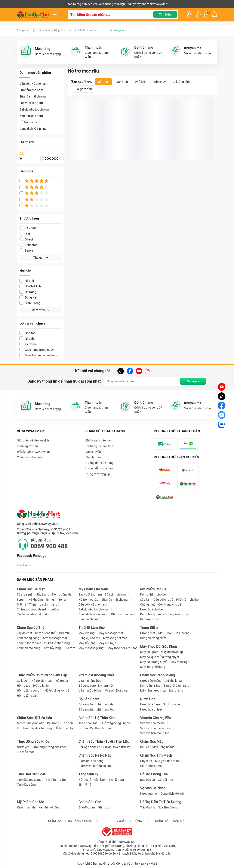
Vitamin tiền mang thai (155, 733)
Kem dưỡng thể (45, 633)
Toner (62, 600)
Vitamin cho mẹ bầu (153, 723)
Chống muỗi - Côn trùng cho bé (161, 604)
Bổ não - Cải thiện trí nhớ (95, 728)
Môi (169, 633)
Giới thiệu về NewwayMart (34, 440)
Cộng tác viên (50, 4)
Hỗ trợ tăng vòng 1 (29, 690)
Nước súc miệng (151, 681)
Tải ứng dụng (72, 4)
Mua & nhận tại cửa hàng (39, 355)
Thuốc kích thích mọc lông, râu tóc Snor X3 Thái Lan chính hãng (121, 144)
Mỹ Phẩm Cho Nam (87, 31)
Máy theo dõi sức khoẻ (122, 648)
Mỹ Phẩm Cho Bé (153, 589)
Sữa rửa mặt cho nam (34, 96)
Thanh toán (93, 457)
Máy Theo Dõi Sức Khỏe (158, 647)
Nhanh (27, 339)
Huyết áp (146, 761)
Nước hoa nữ (171, 704)
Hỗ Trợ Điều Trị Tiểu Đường (161, 802)
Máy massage (180, 662)
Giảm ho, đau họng (91, 761)
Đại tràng (53, 723)
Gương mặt (148, 633)
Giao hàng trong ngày (37, 350)
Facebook (23, 565)
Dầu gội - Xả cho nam (33, 84)
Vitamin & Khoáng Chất (96, 675)
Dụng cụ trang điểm (153, 638)
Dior (25, 234)
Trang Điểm (149, 628)
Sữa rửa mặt (25, 594)
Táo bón (68, 723)
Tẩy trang (43, 594)
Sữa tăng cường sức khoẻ (50, 747)
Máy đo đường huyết (154, 662)
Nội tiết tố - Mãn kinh (92, 780)
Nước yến (23, 747)
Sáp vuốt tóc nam (31, 103)
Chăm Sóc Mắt (151, 742)
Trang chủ (23, 31)
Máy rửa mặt (87, 633)
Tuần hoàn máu (89, 723)
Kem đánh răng (150, 686)
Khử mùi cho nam (31, 116)
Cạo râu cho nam (90, 619)
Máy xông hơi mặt (115, 638)
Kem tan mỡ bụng (29, 648)
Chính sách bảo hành (99, 440)
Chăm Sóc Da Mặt (31, 589)
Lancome (28, 245)
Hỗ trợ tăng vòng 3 (57, 690)
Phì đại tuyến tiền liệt (117, 747)
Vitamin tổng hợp (90, 681)
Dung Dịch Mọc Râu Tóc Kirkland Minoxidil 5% (85, 144)
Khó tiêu (22, 728)
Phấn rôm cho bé (187, 600)
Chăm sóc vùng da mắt (32, 609)
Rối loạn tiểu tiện (89, 747)
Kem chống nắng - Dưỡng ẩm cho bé (164, 614)
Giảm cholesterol (151, 766)
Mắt (161, 633)
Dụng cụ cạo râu (89, 638)
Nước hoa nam (150, 704)
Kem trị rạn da (26, 807)
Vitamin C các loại (90, 690)
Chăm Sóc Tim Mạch (156, 755)
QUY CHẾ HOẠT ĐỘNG (127, 821)
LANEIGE (28, 228)
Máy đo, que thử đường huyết (160, 657)
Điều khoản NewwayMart (34, 452)
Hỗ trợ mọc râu (29, 122)
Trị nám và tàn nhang (43, 604)
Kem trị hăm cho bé (153, 594)
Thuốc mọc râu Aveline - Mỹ (159, 144)
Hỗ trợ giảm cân (42, 681)
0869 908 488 (49, 546)
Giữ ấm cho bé (150, 619)
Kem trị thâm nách (29, 643)
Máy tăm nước (150, 690)
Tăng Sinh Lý (88, 774)
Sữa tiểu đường (168, 807)
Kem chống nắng (28, 638)
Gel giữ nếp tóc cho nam (35, 109)
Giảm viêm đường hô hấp (95, 766)
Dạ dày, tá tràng (41, 728)
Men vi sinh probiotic (30, 723)
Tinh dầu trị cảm (55, 780)
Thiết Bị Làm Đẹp (92, 628)
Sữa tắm (69, 648)
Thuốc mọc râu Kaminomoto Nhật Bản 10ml (196, 144)
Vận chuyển (93, 452)
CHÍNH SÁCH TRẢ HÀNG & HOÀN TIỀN (74, 821)
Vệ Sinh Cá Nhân (153, 788)
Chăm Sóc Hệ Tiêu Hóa (34, 718)
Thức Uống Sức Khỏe (33, 742)
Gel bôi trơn (165, 780)
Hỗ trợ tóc (24, 686)
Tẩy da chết (24, 633)
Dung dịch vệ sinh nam (34, 129)
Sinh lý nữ (85, 785)
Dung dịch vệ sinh (172, 794)
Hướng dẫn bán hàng (99, 463)
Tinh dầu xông (26, 785)
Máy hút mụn (107, 643)
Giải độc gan (87, 807)
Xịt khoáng (36, 600)
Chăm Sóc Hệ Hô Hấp (95, 755)
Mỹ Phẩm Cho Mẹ (30, 802)
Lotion (55, 609)
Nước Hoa (148, 699)
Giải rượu (104, 807)
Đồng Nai (28, 297)
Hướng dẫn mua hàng (100, 468)
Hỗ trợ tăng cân (27, 696)
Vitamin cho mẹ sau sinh (156, 728)
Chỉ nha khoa (173, 681)
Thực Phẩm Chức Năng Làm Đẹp (42, 675)
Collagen (23, 681)
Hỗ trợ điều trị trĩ (65, 728)
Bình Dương (30, 303)
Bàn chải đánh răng (176, 686)
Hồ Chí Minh (30, 286)
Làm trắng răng (173, 690)
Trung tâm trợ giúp (98, 474)
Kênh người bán (26, 4)
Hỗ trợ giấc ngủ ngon (116, 723)
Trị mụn (51, 600)
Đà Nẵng (28, 292)
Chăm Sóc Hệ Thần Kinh (97, 718)
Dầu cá (145, 747)
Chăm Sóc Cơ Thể (30, 628)
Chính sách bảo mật (30, 457)
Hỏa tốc (27, 333)
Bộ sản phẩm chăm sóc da (96, 704)
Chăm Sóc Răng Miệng (157, 675)
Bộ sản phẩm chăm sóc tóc (96, 709)
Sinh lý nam (116, 780)
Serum (21, 600)
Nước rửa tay (149, 794)
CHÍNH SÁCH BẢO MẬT (170, 821)
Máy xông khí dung (153, 667)
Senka (26, 250)
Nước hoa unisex (151, 709)
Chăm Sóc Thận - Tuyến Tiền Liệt (104, 742)
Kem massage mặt (55, 638)
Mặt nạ (22, 604)
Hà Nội (27, 281)
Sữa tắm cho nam (31, 90)
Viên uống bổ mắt (164, 747)
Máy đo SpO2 (149, 652)
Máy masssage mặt (92, 648)
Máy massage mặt (111, 633)
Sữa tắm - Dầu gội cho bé (157, 600)
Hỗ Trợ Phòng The (154, 774)
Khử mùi (64, 633)
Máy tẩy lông (87, 643)
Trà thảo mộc (26, 752)
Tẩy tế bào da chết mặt (32, 614)
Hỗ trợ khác (41, 686)
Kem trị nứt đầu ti (50, 807)
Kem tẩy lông (52, 648)
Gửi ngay (193, 381)
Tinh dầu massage (29, 780)
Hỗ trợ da (62, 681)
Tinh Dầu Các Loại (31, 774)
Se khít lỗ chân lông (57, 643)
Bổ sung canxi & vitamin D (96, 686)
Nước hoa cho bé (151, 609)
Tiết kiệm (28, 344)
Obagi (26, 239)
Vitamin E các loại (117, 690)
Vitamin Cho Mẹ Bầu (156, 718)
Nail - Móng (182, 633)
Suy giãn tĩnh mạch (168, 761)
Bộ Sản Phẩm (89, 699)
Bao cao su (147, 780)
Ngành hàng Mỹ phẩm (52, 31)
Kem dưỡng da (62, 594)
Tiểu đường (148, 807)
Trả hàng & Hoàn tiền (99, 446)
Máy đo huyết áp (172, 652)
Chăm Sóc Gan (90, 802)
